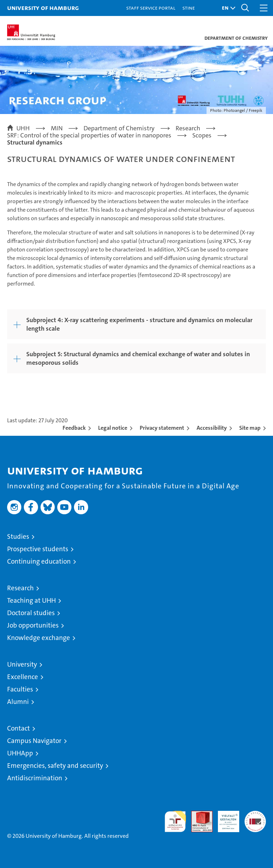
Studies (18, 536)
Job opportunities (33, 625)
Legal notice (113, 428)
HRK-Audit (225, 818)
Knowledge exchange (39, 638)
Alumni (18, 702)
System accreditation (255, 818)
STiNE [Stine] (189, 8)
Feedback (74, 428)
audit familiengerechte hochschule (175, 821)
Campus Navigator (34, 741)
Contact (18, 728)
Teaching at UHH (31, 600)
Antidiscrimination (35, 778)
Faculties (20, 689)
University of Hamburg (43, 8)
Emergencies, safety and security (55, 766)
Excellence (23, 677)
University (22, 664)
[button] (227, 8)
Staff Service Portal (151, 8)
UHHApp (20, 753)
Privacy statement (162, 428)
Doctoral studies (31, 613)
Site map (250, 428)
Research (20, 588)
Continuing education (39, 561)
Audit (198, 815)
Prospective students (38, 549)
